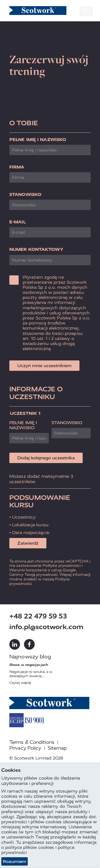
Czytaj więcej (20, 683)
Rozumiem (15, 861)
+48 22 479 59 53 (38, 616)
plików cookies (39, 847)
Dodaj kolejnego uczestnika (46, 458)
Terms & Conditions (32, 742)
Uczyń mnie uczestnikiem (44, 366)
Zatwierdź (28, 543)
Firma (17, 167)
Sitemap (57, 748)
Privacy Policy (25, 748)
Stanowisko (25, 194)
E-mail (18, 222)
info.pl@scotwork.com (46, 627)
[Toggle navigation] (86, 11)
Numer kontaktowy (36, 249)
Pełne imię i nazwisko (38, 140)
